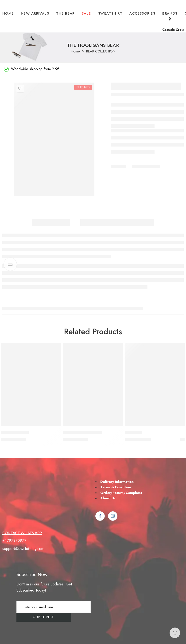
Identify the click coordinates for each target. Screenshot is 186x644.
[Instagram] (113, 516)
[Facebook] (100, 516)
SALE (86, 13)
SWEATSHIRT (110, 13)
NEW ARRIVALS (35, 13)
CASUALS (134, 433)
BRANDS (170, 16)
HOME (8, 13)
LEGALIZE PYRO (15, 433)
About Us (108, 498)
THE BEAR (65, 13)
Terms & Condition (116, 487)
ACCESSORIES (142, 13)
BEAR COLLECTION (101, 51)
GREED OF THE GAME (83, 433)
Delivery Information (117, 482)
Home (75, 51)
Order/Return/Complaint (121, 493)
